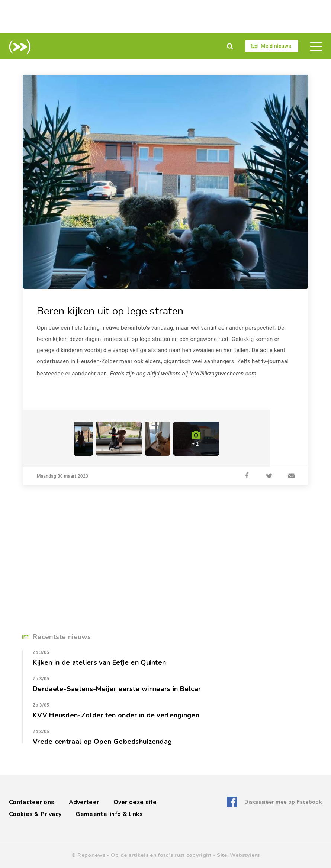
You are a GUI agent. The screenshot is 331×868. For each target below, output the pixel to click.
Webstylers (245, 855)
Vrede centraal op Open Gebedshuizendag (102, 742)
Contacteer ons (32, 802)
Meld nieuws (276, 46)
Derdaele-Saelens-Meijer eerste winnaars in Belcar (117, 689)
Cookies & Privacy (35, 814)
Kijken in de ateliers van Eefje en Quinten (99, 662)
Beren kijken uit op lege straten (110, 311)
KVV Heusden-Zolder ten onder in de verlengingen (116, 715)
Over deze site (135, 802)
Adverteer (84, 802)
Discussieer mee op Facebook (283, 802)
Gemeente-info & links (109, 814)
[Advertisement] (165, 17)
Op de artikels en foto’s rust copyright (161, 855)
